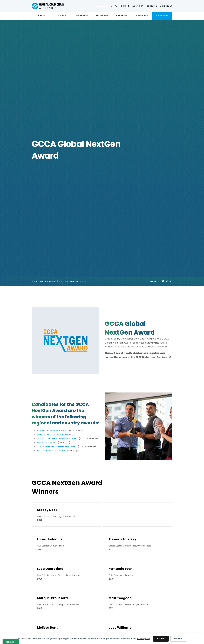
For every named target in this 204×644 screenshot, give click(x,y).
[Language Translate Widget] (104, 6)
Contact (138, 6)
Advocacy (102, 16)
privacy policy (143, 639)
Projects (142, 16)
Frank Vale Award (47, 443)
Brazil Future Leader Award (52, 435)
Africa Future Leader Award (53, 431)
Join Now (166, 6)
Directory (162, 16)
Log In (125, 6)
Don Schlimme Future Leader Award (58, 439)
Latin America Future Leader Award (57, 446)
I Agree (161, 639)
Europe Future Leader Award (53, 450)
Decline (178, 639)
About (42, 16)
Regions (152, 6)
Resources (82, 16)
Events (62, 16)
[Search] (117, 7)
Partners (122, 16)
